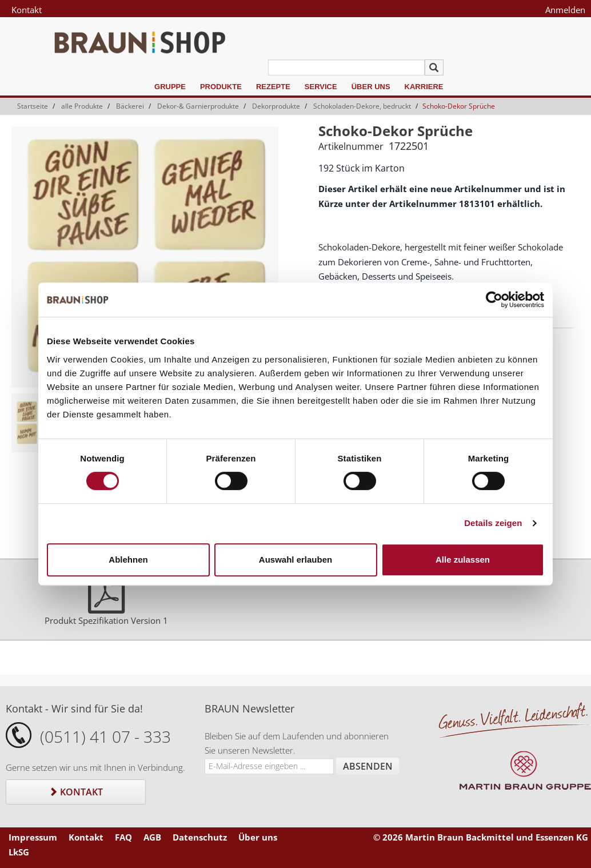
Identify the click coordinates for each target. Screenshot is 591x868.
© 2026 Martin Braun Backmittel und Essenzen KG (481, 837)
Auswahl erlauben (295, 560)
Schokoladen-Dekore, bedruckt (362, 106)
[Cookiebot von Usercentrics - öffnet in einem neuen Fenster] (494, 300)
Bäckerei (130, 106)
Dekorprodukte (276, 106)
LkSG (19, 852)
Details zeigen (493, 523)
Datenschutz (200, 837)
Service (321, 87)
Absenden (368, 766)
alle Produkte (82, 106)
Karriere (424, 87)
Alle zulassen (463, 560)
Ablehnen (128, 560)
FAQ (123, 837)
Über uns (371, 87)
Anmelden (565, 10)
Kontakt (27, 10)
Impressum (33, 837)
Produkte (221, 87)
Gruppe (170, 87)
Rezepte (273, 87)
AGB (152, 837)
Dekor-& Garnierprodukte (198, 106)
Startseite (33, 106)
